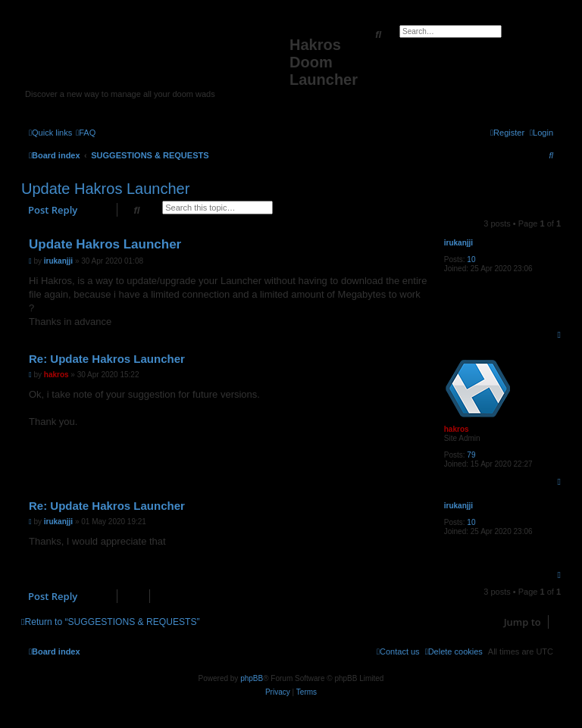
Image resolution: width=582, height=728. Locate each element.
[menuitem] (86, 133)
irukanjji (458, 243)
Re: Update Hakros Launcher (107, 359)
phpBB (252, 678)
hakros (457, 429)
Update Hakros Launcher (105, 189)
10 (471, 259)
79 (471, 455)
